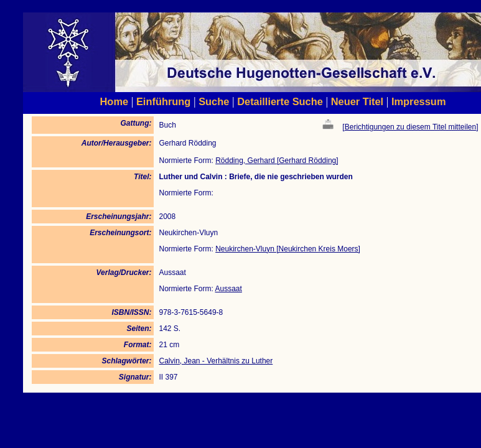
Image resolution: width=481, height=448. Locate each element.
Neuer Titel (357, 101)
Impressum (419, 101)
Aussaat (229, 289)
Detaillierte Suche (280, 101)
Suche (214, 101)
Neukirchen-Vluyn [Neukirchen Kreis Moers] (288, 249)
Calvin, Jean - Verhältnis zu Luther (216, 361)
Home (114, 101)
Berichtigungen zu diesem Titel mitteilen (410, 127)
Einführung (163, 101)
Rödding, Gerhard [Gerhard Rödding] (277, 161)
